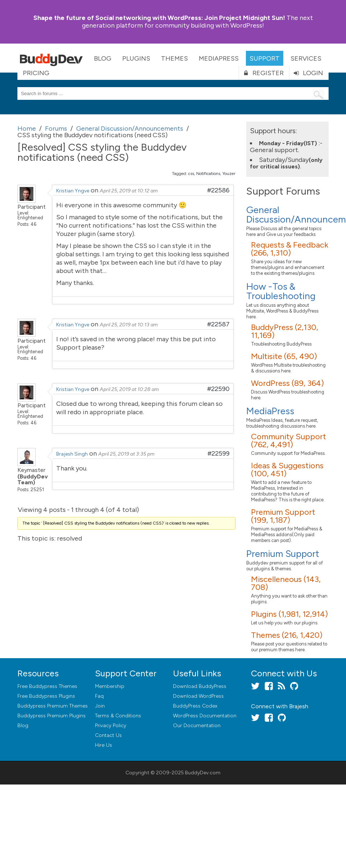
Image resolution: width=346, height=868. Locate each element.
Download (200, 686)
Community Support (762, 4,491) (289, 441)
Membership (110, 686)
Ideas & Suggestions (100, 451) (287, 470)
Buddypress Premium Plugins (52, 716)
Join (100, 706)
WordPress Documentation (205, 716)
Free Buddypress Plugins (46, 696)
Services (306, 58)
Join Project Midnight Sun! (159, 18)
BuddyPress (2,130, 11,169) (285, 331)
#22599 (219, 453)
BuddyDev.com (203, 773)
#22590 (218, 389)
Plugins (136, 58)
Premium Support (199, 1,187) (283, 516)
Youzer (229, 174)
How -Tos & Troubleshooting (281, 291)
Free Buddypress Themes (47, 686)
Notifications (208, 174)
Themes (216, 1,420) (287, 635)
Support (265, 58)
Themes (174, 58)
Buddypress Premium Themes (53, 706)
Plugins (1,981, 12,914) (289, 614)
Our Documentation (197, 726)
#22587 (218, 324)
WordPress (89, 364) (287, 383)
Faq (99, 696)
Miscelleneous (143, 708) (286, 583)
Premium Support (283, 554)
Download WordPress (198, 696)
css (191, 174)
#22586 (218, 190)
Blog (103, 58)
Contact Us (108, 735)
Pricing (36, 73)
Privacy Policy (111, 726)
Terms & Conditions (118, 716)
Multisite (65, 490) (284, 356)
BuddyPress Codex (195, 706)
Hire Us (104, 745)
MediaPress (219, 58)
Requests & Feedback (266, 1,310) (290, 249)
